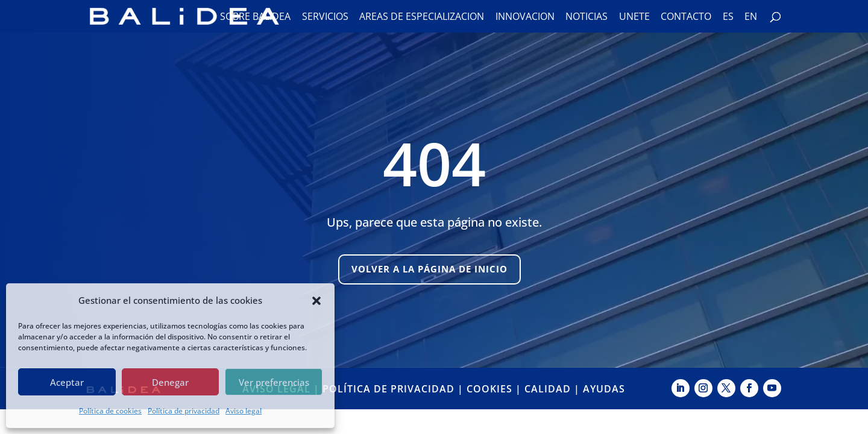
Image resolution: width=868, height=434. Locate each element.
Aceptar (67, 382)
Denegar (170, 382)
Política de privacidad (184, 411)
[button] (316, 301)
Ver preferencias (274, 382)
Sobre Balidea (255, 17)
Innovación (525, 17)
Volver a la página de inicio (429, 269)
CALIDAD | (554, 389)
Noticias (587, 17)
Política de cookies (110, 411)
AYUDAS (604, 389)
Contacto (686, 17)
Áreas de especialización (422, 17)
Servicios (325, 17)
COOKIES (489, 389)
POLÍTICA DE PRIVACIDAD (388, 389)
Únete (634, 17)
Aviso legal (244, 411)
